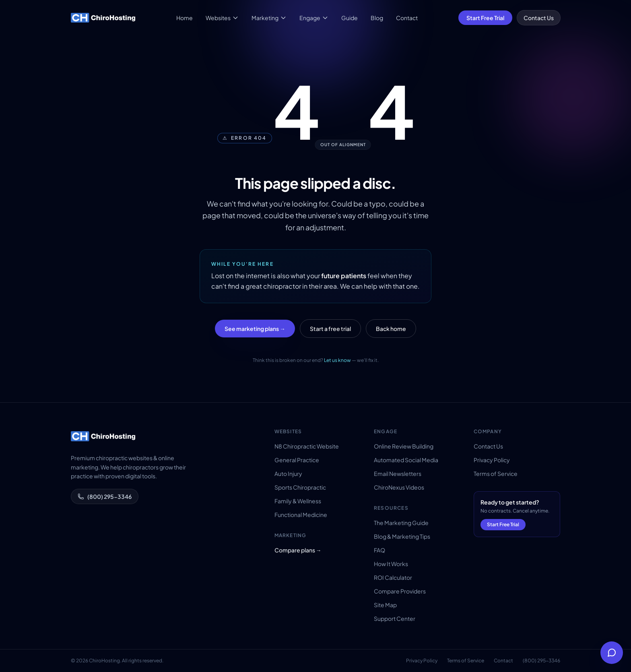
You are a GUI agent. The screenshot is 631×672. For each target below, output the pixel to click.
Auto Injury (288, 474)
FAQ (379, 550)
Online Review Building (404, 446)
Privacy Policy (492, 460)
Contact (407, 18)
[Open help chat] (612, 653)
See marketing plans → (255, 329)
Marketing (269, 18)
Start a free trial (330, 329)
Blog (377, 18)
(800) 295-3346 (105, 496)
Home (185, 18)
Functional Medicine (301, 515)
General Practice (297, 460)
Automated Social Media (406, 460)
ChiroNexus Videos (399, 487)
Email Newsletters (398, 474)
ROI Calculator (393, 577)
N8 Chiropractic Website (307, 446)
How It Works (391, 564)
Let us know (337, 360)
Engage (314, 18)
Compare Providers (400, 591)
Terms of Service (496, 474)
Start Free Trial (485, 18)
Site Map (385, 605)
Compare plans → (298, 550)
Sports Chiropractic (300, 487)
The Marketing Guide (401, 523)
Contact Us (539, 18)
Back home (391, 329)
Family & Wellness (298, 501)
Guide (350, 18)
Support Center (395, 618)
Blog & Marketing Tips (402, 536)
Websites (222, 18)
